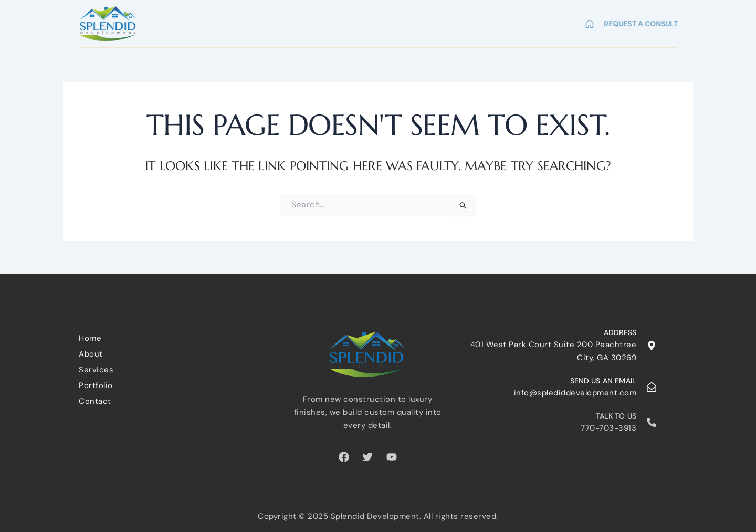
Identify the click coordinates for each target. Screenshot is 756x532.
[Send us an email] (652, 387)
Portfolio (488, 22)
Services (429, 22)
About (378, 22)
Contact (547, 22)
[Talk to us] (652, 422)
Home (334, 22)
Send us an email (603, 381)
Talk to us (616, 416)
